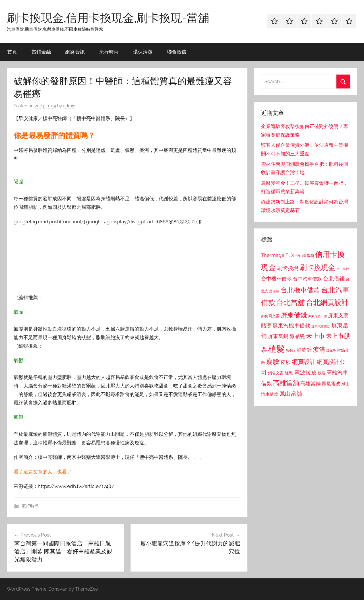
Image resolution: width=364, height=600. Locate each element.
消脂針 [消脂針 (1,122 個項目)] (304, 350)
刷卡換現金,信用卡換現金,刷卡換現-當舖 (108, 18)
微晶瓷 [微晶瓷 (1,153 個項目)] (297, 336)
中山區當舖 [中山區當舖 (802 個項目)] (305, 256)
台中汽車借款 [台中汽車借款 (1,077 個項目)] (307, 279)
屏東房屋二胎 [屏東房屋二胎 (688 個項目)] (317, 316)
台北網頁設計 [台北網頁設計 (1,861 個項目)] (327, 303)
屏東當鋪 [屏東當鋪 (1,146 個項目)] (278, 336)
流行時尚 (109, 52)
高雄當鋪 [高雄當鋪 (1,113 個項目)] (311, 383)
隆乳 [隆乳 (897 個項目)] (289, 373)
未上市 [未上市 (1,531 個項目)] (315, 336)
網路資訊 (75, 52)
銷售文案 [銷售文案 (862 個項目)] (276, 373)
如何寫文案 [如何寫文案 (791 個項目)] (270, 316)
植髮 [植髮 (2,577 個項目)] (276, 349)
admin (69, 106)
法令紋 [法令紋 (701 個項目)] (290, 351)
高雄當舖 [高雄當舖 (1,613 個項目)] (286, 383)
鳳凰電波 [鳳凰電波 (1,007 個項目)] (331, 384)
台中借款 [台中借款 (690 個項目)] (343, 269)
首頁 (12, 52)
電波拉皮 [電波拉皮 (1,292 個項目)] (305, 373)
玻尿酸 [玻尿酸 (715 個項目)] (331, 351)
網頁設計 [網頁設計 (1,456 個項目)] (304, 362)
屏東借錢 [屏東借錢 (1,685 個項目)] (294, 315)
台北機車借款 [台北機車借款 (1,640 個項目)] (300, 290)
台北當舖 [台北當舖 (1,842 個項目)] (291, 303)
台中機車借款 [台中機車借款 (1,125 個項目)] (276, 279)
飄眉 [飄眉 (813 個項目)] (322, 373)
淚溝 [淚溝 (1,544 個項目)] (319, 349)
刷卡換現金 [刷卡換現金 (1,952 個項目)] (318, 267)
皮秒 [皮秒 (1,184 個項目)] (286, 362)
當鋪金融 (41, 52)
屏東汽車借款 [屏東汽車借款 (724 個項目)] (321, 326)
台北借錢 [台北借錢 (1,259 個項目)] (334, 279)
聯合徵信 (177, 52)
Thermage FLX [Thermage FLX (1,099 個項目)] (278, 255)
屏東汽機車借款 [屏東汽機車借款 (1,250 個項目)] (291, 325)
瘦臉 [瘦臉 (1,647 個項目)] (273, 361)
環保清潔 (143, 52)
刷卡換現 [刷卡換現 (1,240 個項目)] (288, 268)
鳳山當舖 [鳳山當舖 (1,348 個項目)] (291, 394)
